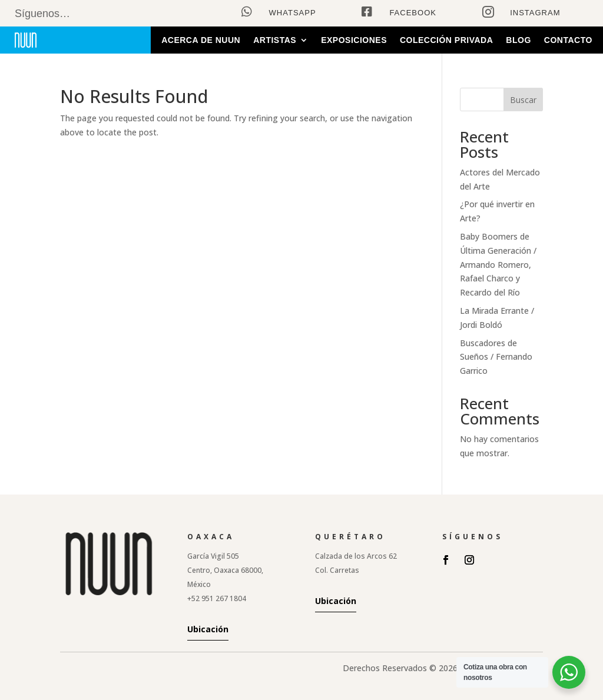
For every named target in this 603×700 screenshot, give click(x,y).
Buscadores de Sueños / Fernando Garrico (496, 357)
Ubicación (208, 629)
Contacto (568, 40)
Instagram (535, 13)
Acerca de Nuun (201, 40)
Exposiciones (354, 40)
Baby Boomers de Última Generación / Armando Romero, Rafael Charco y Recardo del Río (498, 264)
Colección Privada (446, 40)
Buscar (523, 100)
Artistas (275, 40)
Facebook (413, 13)
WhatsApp (293, 13)
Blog (518, 40)
